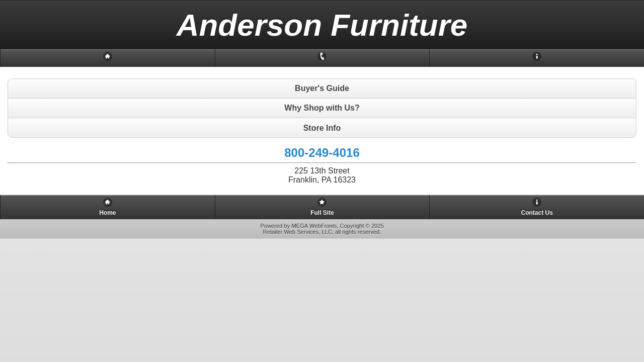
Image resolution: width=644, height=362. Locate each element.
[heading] (322, 25)
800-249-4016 (322, 153)
